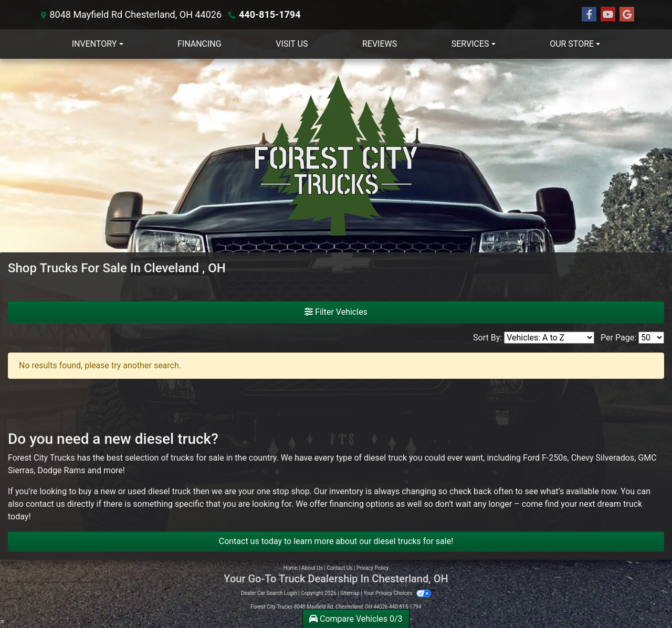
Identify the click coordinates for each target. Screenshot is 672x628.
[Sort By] (549, 338)
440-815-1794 (270, 14)
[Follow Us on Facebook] (589, 15)
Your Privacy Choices (397, 593)
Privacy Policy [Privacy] (373, 568)
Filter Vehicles (336, 312)
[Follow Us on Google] (627, 15)
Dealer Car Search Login (269, 593)
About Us (312, 568)
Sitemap (350, 593)
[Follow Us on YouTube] (608, 15)
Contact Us (339, 568)
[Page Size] (651, 338)
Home (291, 568)
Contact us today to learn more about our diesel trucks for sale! (336, 541)
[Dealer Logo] (336, 156)
